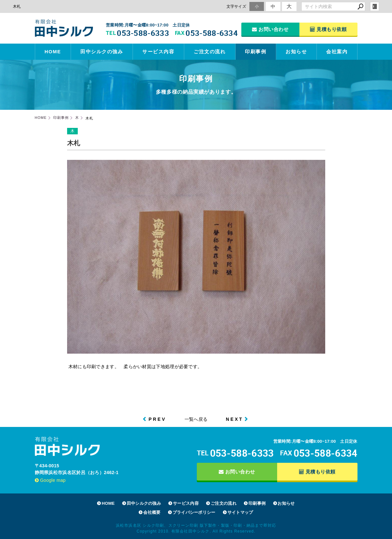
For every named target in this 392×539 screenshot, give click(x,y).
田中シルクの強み (102, 52)
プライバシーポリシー (194, 512)
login (375, 6)
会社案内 (337, 52)
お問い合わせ (270, 29)
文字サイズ (236, 6)
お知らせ (296, 52)
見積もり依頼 (328, 29)
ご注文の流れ (210, 52)
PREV (157, 419)
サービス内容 (158, 52)
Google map (50, 480)
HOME (53, 52)
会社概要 (152, 512)
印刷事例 (256, 52)
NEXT (235, 419)
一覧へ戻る (196, 419)
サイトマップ (240, 512)
